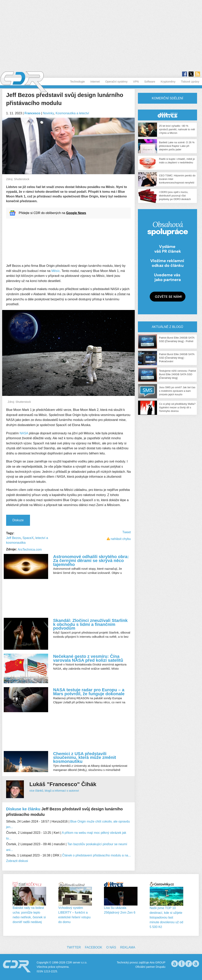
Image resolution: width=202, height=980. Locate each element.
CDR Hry (167, 115)
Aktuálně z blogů (167, 327)
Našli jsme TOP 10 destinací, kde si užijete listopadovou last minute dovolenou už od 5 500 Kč (166, 917)
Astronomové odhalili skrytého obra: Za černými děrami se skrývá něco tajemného (91, 560)
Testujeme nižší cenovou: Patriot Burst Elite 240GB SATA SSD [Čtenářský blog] (177, 374)
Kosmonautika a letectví (72, 113)
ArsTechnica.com (30, 550)
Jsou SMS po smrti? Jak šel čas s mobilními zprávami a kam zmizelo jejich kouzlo (177, 391)
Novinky (48, 113)
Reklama (128, 947)
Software (150, 82)
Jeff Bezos (13, 538)
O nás (111, 947)
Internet (95, 82)
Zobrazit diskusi (17, 861)
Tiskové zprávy (190, 82)
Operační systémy (116, 82)
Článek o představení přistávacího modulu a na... (96, 855)
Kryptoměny (168, 82)
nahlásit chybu (121, 539)
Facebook (94, 947)
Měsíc (56, 271)
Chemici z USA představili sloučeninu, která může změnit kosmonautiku (85, 758)
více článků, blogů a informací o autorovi (54, 791)
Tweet (127, 532)
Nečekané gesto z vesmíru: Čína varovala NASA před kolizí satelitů (88, 658)
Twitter (74, 947)
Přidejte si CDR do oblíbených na (52, 213)
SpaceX (28, 538)
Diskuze (18, 520)
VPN (136, 82)
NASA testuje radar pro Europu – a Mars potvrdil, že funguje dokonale (89, 692)
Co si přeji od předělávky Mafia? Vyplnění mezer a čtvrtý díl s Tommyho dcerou (177, 407)
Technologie (77, 82)
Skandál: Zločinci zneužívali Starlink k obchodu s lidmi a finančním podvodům (90, 624)
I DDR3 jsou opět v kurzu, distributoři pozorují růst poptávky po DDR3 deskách (175, 196)
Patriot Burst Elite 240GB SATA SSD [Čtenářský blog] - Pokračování (177, 358)
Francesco (32, 113)
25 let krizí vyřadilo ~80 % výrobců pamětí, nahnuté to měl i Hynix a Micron (177, 129)
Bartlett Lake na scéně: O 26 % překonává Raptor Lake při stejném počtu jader (177, 146)
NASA (24, 433)
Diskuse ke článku (23, 809)
